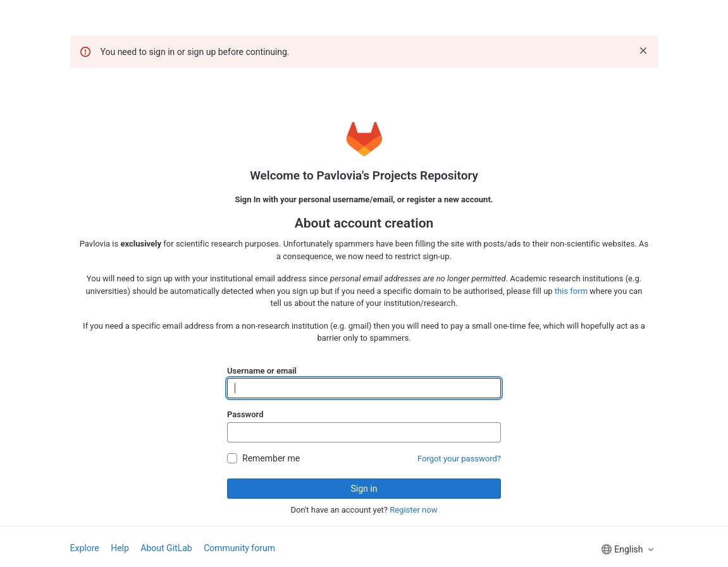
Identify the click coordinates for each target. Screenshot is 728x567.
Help (120, 548)
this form (571, 291)
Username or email (262, 371)
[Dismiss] (643, 51)
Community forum (239, 548)
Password (245, 414)
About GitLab (166, 548)
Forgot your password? (459, 459)
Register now (413, 510)
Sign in (364, 489)
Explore (85, 548)
